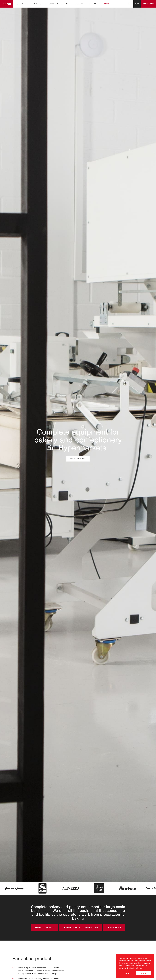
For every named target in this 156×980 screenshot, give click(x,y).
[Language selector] (137, 4)
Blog (96, 4)
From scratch (114, 927)
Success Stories (80, 4)
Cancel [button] (127, 973)
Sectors (28, 4)
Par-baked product (45, 927)
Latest (90, 4)
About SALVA (50, 4)
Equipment (19, 4)
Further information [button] (137, 968)
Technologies (38, 4)
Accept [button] (143, 973)
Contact (60, 4)
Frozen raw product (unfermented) (80, 927)
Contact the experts (78, 459)
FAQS (67, 4)
